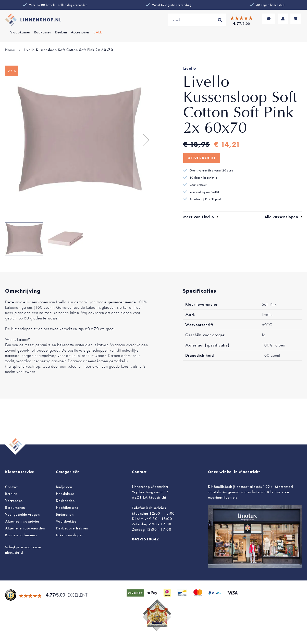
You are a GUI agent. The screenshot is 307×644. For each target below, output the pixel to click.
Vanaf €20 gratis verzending (172, 5)
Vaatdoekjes (66, 521)
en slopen (70, 535)
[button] (143, 140)
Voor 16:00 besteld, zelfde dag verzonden (58, 5)
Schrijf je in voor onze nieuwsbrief (23, 550)
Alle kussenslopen (281, 217)
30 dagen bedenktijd (270, 5)
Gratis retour (198, 185)
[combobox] (197, 20)
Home (10, 50)
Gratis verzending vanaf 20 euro (211, 170)
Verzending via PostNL (205, 192)
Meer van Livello (199, 217)
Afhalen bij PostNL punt (205, 199)
